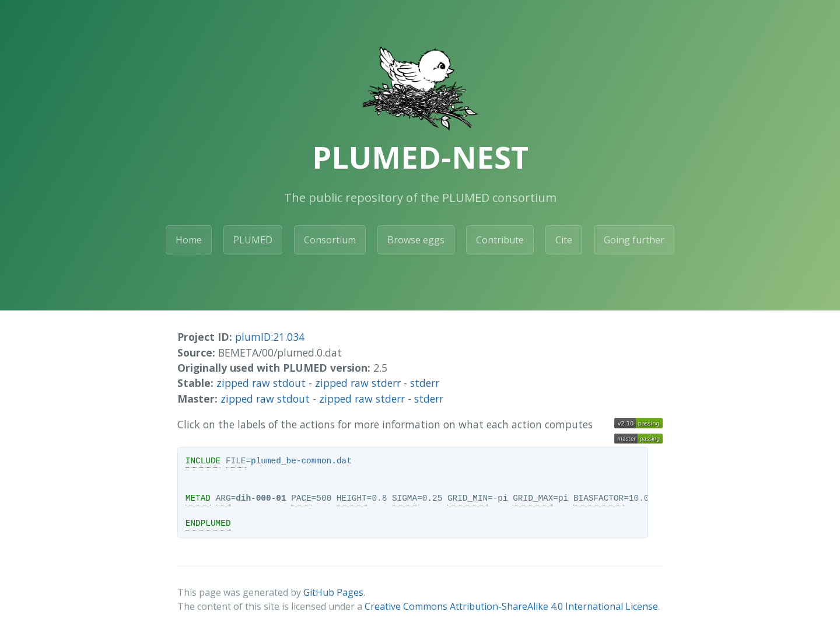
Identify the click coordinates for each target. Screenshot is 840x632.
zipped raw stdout (261, 383)
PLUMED (253, 240)
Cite (564, 240)
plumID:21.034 (270, 337)
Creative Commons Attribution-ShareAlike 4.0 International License (511, 606)
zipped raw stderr (358, 383)
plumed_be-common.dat (301, 461)
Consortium (330, 240)
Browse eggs (416, 240)
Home (189, 240)
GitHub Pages (333, 592)
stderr (425, 383)
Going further (634, 240)
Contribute (500, 240)
